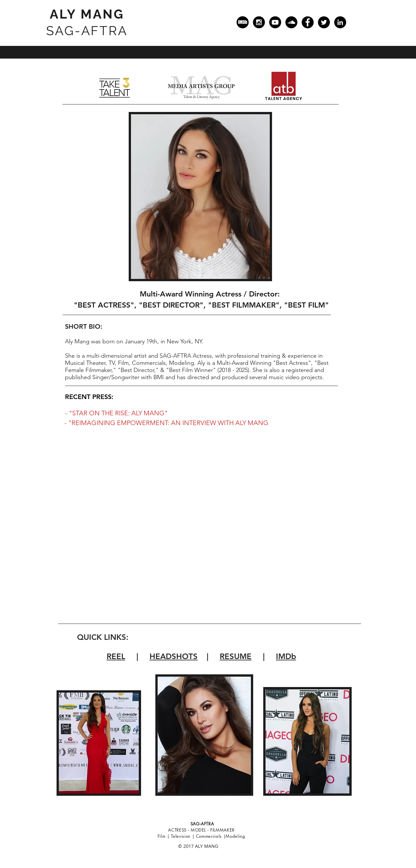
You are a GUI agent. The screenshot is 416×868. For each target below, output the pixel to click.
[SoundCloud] (291, 22)
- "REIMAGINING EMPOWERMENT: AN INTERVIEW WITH (149, 423)
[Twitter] (324, 22)
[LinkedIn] (340, 22)
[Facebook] (308, 22)
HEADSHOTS (174, 656)
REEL (116, 656)
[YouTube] (275, 22)
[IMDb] (243, 22)
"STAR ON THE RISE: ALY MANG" (118, 413)
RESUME (236, 656)
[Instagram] (259, 22)
